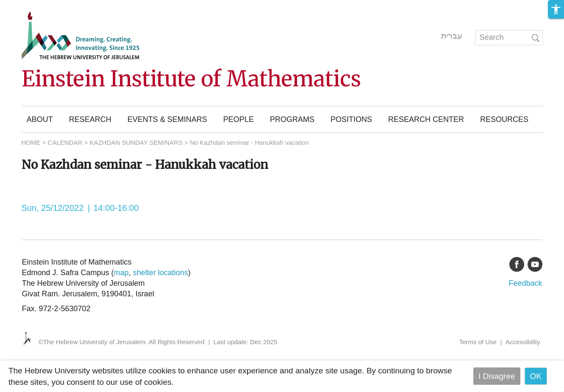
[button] (556, 9)
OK (536, 376)
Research (90, 119)
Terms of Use (478, 342)
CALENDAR (65, 142)
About (40, 119)
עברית (452, 36)
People (239, 119)
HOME (31, 142)
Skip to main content (36, 6)
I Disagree (497, 376)
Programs (292, 119)
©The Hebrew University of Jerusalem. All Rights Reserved (122, 342)
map (121, 273)
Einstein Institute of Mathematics (191, 79)
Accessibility (523, 342)
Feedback (525, 283)
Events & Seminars (167, 119)
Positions (351, 119)
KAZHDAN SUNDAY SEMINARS (136, 142)
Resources (504, 119)
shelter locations (161, 273)
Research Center (426, 119)
